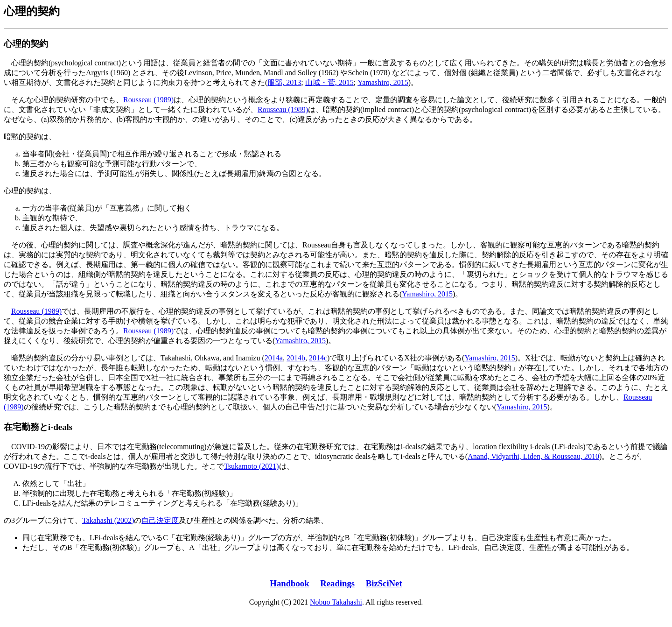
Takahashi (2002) (108, 520)
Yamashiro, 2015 (383, 82)
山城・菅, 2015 (329, 82)
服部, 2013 (284, 82)
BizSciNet (384, 583)
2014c (318, 358)
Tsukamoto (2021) (252, 466)
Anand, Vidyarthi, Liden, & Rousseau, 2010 (533, 456)
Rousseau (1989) (148, 100)
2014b (296, 358)
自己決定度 (160, 520)
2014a (274, 358)
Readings (337, 583)
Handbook (289, 583)
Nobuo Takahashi (336, 602)
